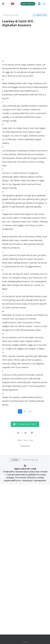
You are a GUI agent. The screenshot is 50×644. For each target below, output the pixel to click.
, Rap (31, 440)
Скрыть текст (40, 15)
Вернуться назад (10, 15)
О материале (25, 446)
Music (26, 440)
